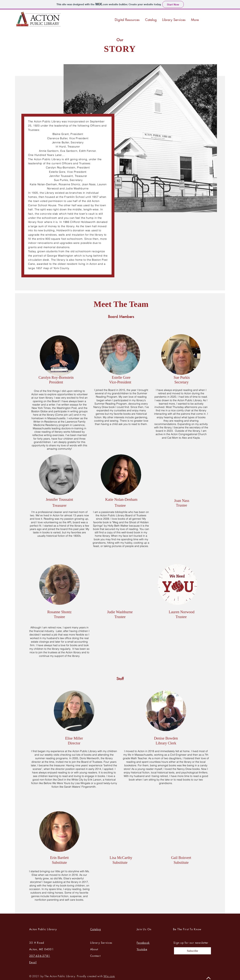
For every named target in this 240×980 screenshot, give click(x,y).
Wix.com (109, 976)
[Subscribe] (192, 951)
